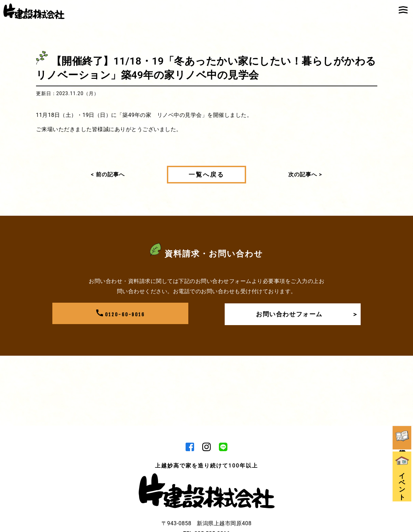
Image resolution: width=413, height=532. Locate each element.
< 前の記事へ (108, 174)
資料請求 (403, 399)
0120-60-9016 (120, 314)
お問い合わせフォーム (305, 314)
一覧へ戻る (206, 175)
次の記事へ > (305, 174)
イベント (403, 446)
